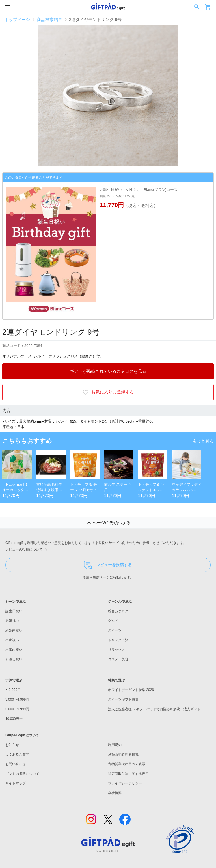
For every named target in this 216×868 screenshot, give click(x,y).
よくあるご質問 (17, 754)
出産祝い (12, 640)
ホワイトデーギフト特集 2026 (131, 690)
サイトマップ (16, 783)
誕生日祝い (14, 611)
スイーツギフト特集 (123, 699)
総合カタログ (118, 611)
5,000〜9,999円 (17, 709)
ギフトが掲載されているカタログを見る (108, 371)
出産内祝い (14, 650)
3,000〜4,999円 (17, 699)
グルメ (113, 621)
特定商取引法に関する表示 (128, 774)
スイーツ (115, 630)
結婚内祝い (14, 630)
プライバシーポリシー (125, 783)
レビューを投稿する (108, 565)
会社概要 (115, 793)
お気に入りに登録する (108, 392)
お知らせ (12, 745)
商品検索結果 (49, 19)
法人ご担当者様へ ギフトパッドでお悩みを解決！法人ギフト (154, 709)
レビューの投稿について (27, 550)
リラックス (116, 650)
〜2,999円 (13, 690)
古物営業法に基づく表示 (127, 764)
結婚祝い (12, 621)
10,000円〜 (14, 719)
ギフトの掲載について (22, 774)
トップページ (17, 19)
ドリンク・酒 (118, 640)
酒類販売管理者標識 (123, 754)
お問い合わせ (16, 764)
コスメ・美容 (118, 659)
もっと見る (203, 441)
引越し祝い (14, 659)
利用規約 (115, 745)
